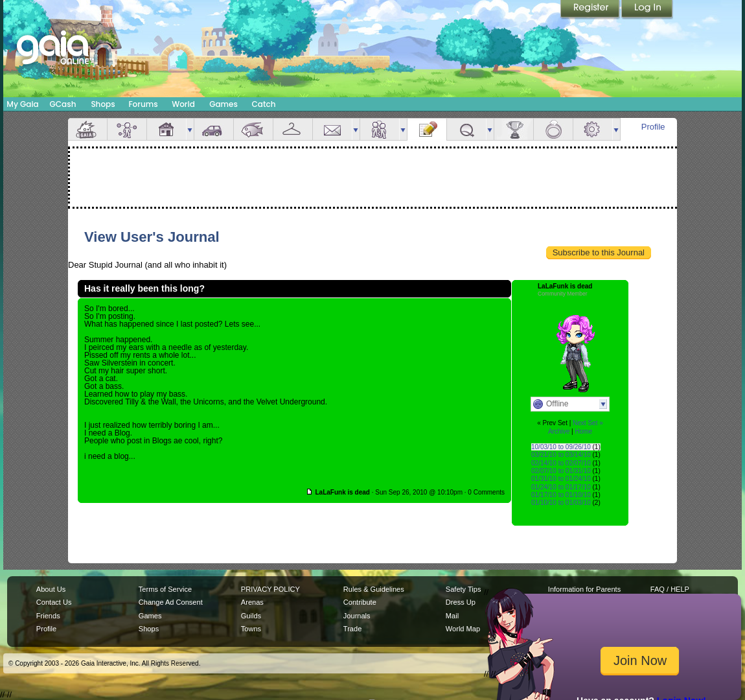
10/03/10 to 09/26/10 (561, 447)
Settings (593, 129)
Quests (466, 129)
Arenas (252, 602)
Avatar (127, 129)
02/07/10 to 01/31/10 (561, 471)
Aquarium (253, 129)
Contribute (360, 602)
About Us (51, 589)
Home (583, 431)
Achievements (514, 129)
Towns (251, 629)
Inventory (293, 129)
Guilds (251, 616)
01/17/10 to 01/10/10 (561, 495)
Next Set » (588, 423)
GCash (63, 104)
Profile (653, 127)
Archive (559, 431)
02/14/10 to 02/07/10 (561, 463)
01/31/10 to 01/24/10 (561, 479)
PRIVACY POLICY (270, 589)
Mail (332, 129)
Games (223, 104)
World (183, 104)
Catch (264, 104)
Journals (357, 616)
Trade (352, 629)
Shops (103, 104)
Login (647, 10)
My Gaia (22, 104)
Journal (427, 129)
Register (591, 10)
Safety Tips (464, 589)
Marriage (553, 129)
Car (214, 129)
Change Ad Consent (171, 602)
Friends (380, 129)
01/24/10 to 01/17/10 (561, 487)
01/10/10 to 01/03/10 (561, 503)
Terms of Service (165, 589)
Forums (143, 104)
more (190, 129)
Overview (87, 129)
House (166, 129)
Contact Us (54, 602)
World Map (463, 629)
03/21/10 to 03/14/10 (561, 455)
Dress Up (461, 602)
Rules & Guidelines (374, 589)
